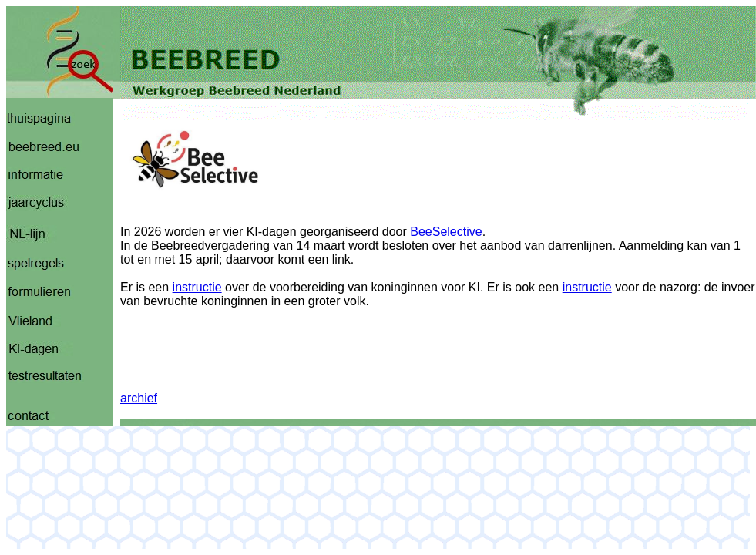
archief (139, 398)
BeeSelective (446, 232)
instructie (197, 287)
